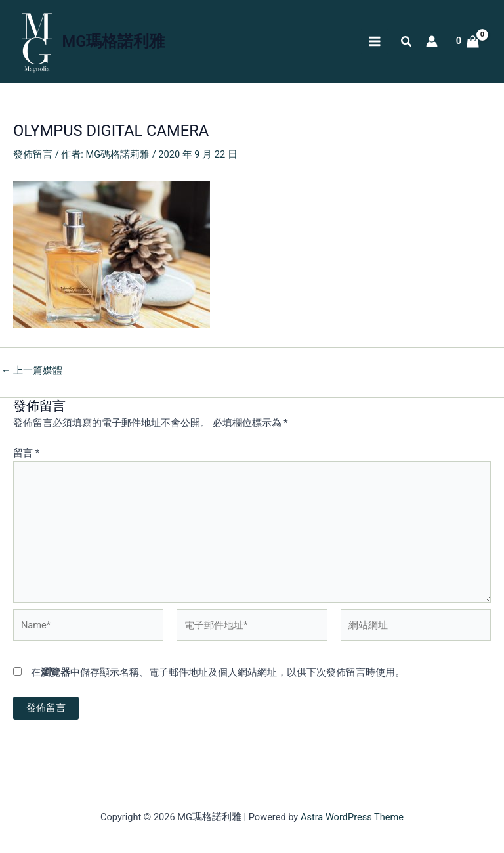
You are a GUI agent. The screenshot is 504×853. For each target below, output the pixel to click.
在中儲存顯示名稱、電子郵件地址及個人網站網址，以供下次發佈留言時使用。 (218, 672)
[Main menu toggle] (374, 41)
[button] (407, 43)
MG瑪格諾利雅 (114, 41)
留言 (26, 453)
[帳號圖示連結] (432, 41)
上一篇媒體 (32, 371)
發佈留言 (33, 154)
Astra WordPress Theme (352, 817)
